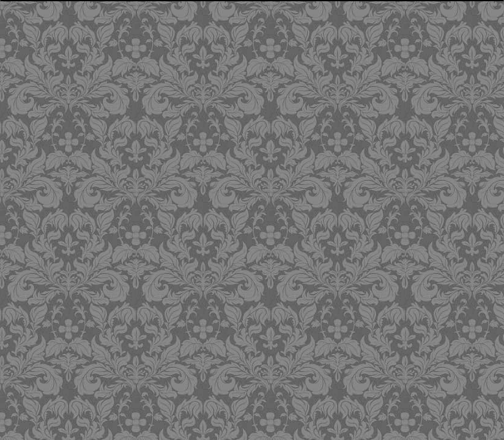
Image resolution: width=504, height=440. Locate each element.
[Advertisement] (230, 204)
